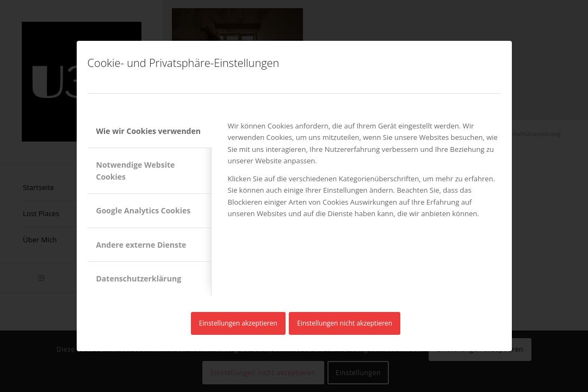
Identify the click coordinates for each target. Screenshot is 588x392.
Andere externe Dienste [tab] (141, 245)
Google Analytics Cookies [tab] (144, 210)
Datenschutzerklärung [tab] (139, 278)
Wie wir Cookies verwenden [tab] (148, 131)
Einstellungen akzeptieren (238, 323)
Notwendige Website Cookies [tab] (136, 170)
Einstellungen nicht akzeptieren (345, 323)
